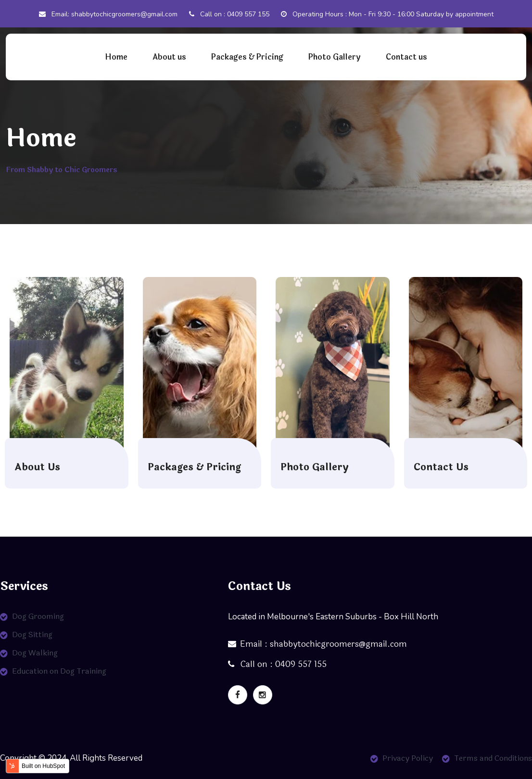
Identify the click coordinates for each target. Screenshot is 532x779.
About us (169, 57)
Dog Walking (35, 653)
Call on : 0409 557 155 (229, 14)
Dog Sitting (32, 635)
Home (116, 57)
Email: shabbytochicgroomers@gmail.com (108, 14)
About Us (37, 467)
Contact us (406, 57)
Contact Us (441, 467)
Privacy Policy (408, 758)
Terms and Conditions (493, 758)
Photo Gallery (335, 57)
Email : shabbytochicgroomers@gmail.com (317, 644)
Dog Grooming (38, 616)
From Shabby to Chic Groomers (62, 170)
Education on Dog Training (59, 671)
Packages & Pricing (247, 57)
